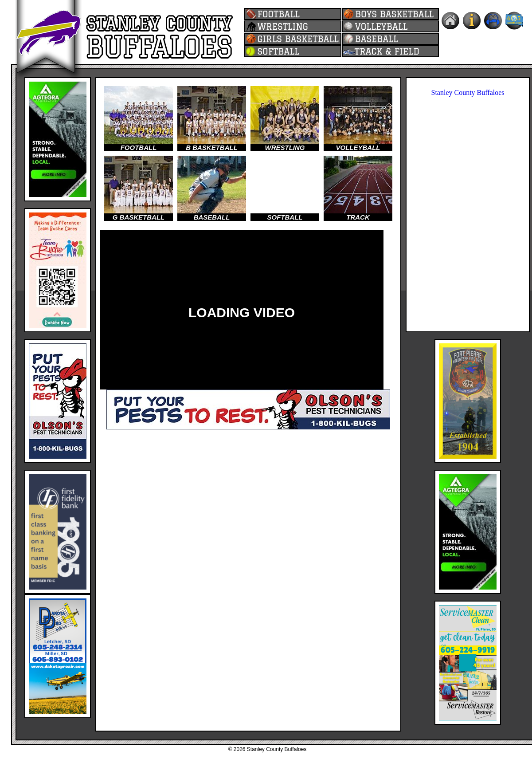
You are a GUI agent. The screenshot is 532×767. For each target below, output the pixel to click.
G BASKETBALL (139, 217)
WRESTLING (285, 147)
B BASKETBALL (212, 147)
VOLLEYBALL (358, 147)
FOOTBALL (139, 147)
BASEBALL (212, 217)
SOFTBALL (285, 217)
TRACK (358, 217)
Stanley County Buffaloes (467, 92)
